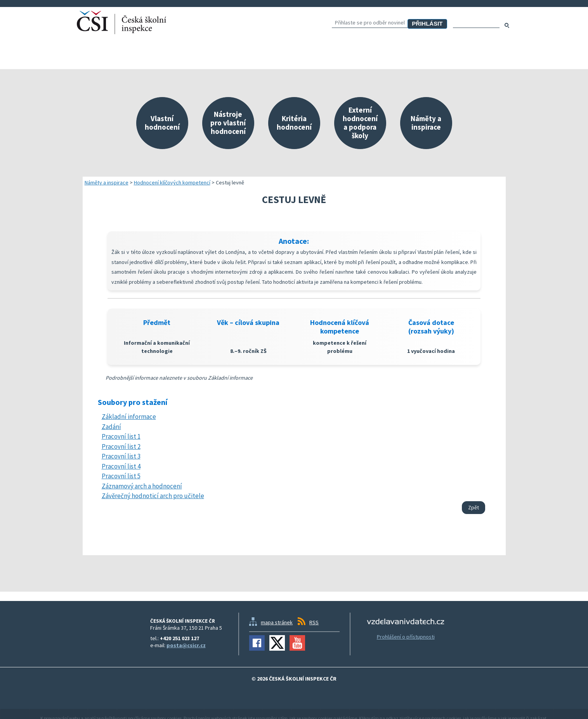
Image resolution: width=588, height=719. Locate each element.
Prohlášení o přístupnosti (406, 637)
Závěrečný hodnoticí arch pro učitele (153, 496)
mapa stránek (277, 622)
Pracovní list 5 (121, 476)
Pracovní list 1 (121, 436)
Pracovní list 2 (121, 446)
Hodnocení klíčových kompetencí (172, 182)
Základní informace (129, 417)
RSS (314, 622)
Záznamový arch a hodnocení (142, 486)
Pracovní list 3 (121, 456)
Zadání (111, 427)
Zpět (474, 507)
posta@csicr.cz (186, 645)
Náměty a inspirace (107, 182)
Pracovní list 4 (121, 466)
